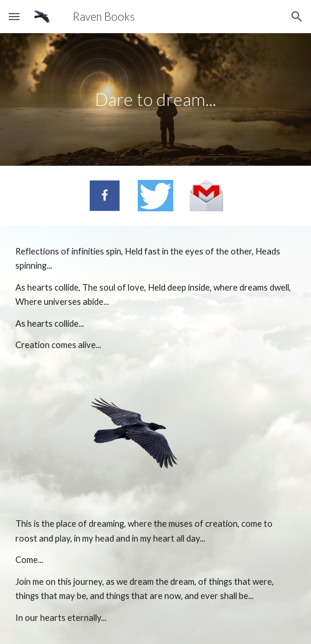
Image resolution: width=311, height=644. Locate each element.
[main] (155, 99)
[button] (14, 16)
